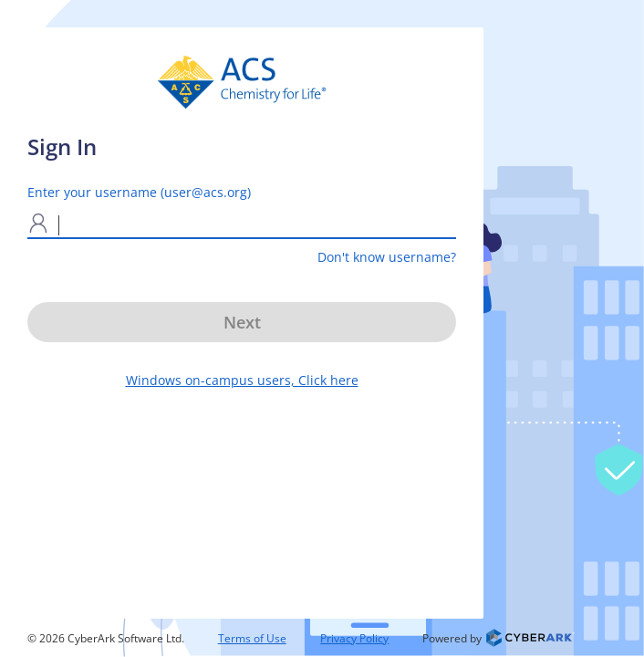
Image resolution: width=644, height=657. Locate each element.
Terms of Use (252, 638)
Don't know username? (387, 257)
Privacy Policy (354, 638)
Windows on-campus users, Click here (242, 380)
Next (242, 322)
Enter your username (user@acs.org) (139, 192)
